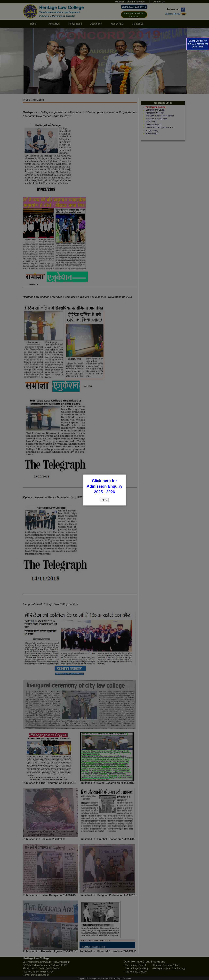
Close (104, 500)
